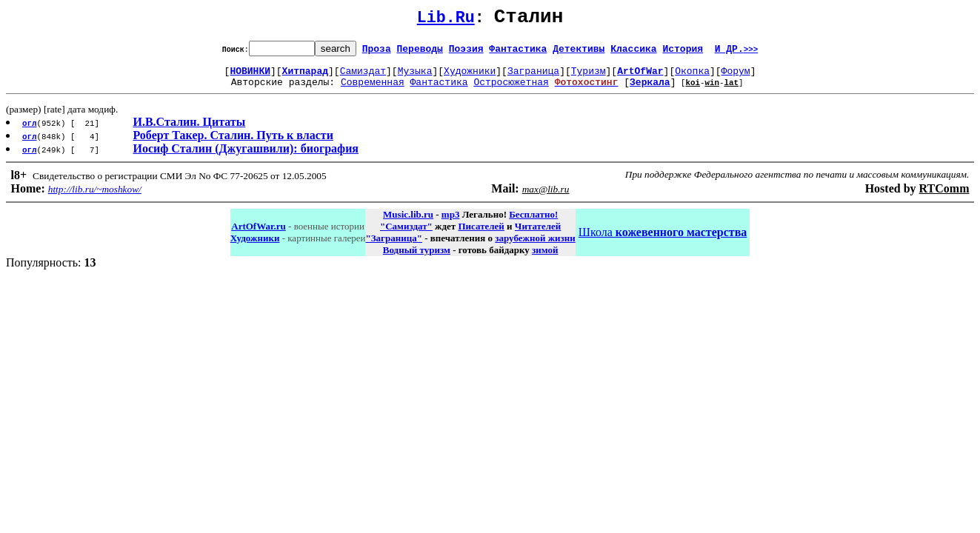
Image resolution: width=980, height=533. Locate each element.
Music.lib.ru (408, 223)
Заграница (533, 77)
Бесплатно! (533, 223)
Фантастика (518, 53)
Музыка (415, 77)
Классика (633, 53)
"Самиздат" (406, 235)
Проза (377, 53)
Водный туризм (417, 259)
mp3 (451, 223)
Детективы (579, 53)
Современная (373, 90)
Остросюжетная (511, 90)
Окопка (692, 77)
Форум (736, 77)
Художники (470, 77)
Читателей (538, 235)
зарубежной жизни (535, 247)
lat (731, 91)
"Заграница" (393, 247)
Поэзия (466, 53)
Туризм (589, 77)
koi (693, 91)
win (712, 91)
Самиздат (363, 77)
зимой (545, 259)
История (683, 53)
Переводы (420, 53)
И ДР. (737, 53)
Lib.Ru (446, 20)
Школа (663, 241)
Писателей (481, 235)
